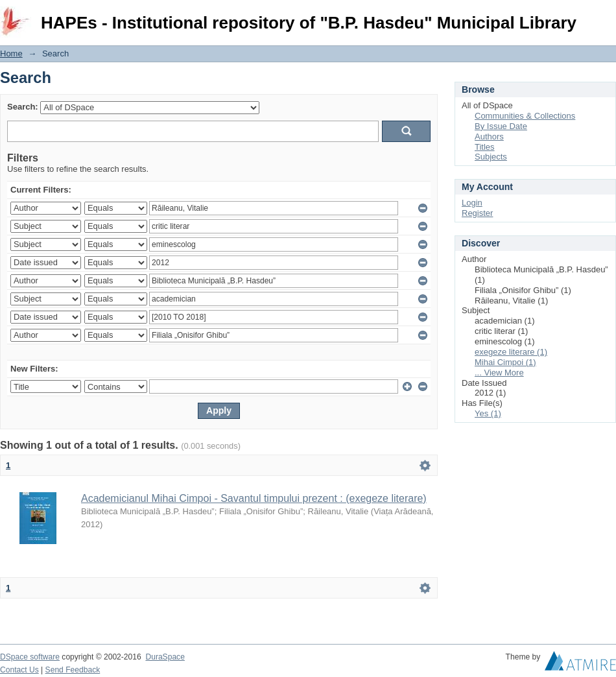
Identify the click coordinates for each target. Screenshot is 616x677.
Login (606, 16)
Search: (23, 107)
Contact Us (19, 670)
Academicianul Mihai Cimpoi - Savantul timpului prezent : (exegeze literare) (254, 498)
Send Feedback (73, 670)
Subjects (491, 157)
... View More (499, 373)
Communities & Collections (525, 116)
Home (11, 53)
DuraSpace (165, 657)
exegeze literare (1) (511, 352)
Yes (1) (488, 413)
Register (477, 213)
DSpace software (30, 657)
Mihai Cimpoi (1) (505, 362)
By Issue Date (501, 126)
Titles (485, 147)
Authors (489, 137)
